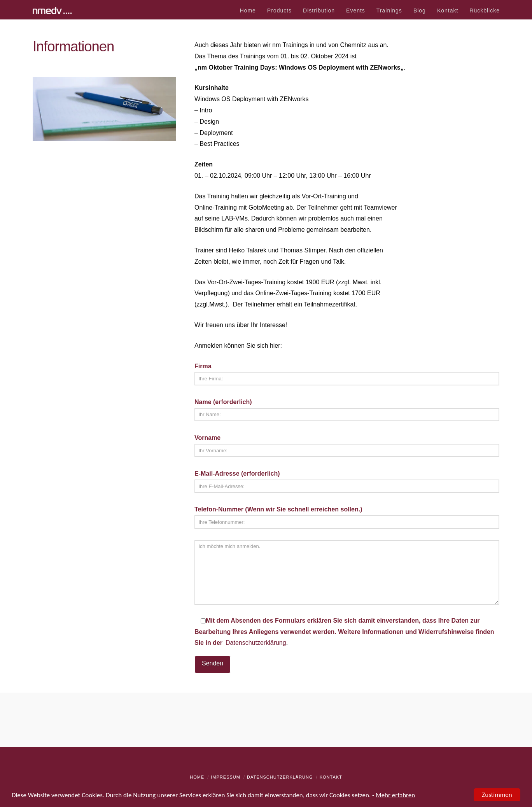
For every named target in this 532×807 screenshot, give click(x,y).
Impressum (226, 777)
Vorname (347, 445)
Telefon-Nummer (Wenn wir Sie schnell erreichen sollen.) (347, 516)
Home (197, 777)
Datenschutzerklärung (256, 643)
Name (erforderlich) (347, 409)
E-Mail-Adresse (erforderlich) (347, 481)
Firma (347, 373)
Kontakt (331, 777)
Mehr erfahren (395, 796)
